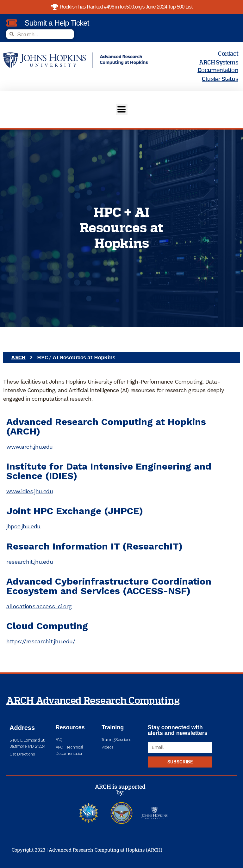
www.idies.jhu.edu (30, 491)
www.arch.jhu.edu (30, 447)
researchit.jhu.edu (30, 562)
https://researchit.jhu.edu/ (41, 641)
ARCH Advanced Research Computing (93, 701)
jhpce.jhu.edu (23, 526)
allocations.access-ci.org (39, 606)
